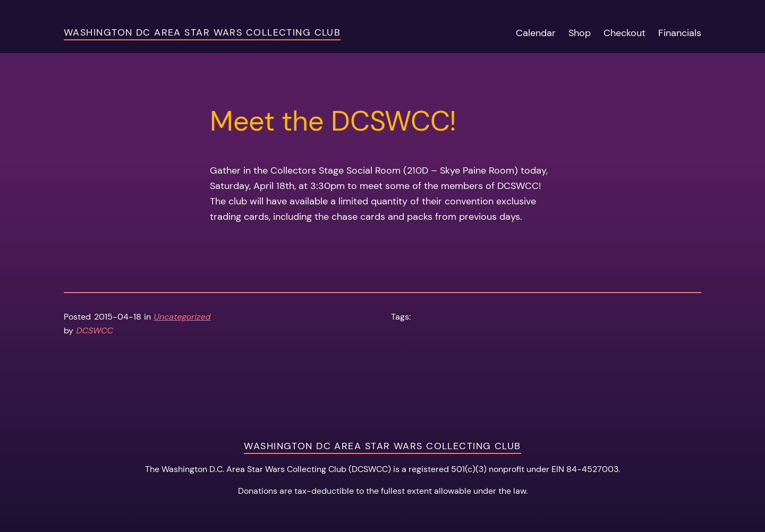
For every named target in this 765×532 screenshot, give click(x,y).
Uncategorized (182, 317)
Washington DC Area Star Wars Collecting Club (202, 32)
